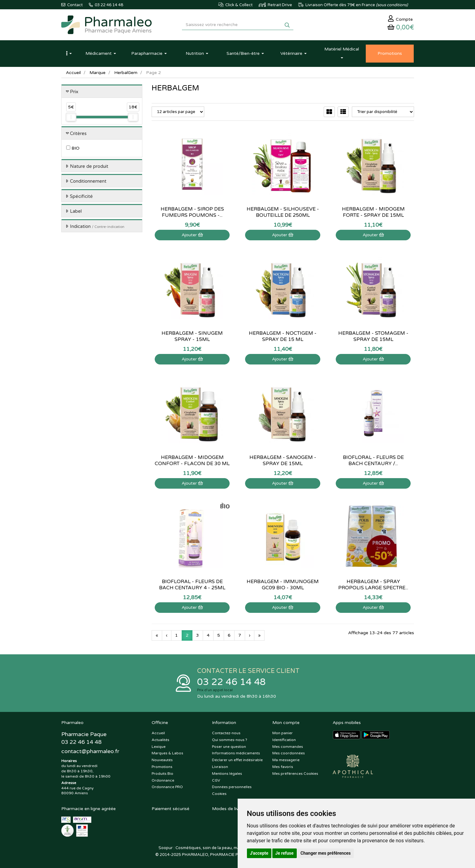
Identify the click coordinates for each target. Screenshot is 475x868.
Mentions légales (227, 774)
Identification (284, 740)
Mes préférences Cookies (295, 774)
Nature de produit (89, 166)
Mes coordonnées (289, 753)
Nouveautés (162, 760)
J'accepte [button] (259, 853)
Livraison (220, 767)
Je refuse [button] (285, 853)
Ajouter (192, 235)
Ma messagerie (286, 760)
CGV (216, 780)
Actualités (160, 740)
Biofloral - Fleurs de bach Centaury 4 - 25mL (192, 585)
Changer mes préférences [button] (326, 853)
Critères (78, 133)
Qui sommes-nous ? (230, 740)
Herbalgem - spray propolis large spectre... (373, 585)
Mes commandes (288, 747)
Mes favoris (283, 767)
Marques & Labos (167, 753)
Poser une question (229, 747)
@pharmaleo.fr (90, 751)
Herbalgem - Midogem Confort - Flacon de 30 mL (192, 460)
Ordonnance (163, 780)
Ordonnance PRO (167, 787)
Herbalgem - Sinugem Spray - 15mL (192, 336)
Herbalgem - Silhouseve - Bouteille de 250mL (283, 212)
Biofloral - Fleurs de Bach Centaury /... (373, 460)
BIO (73, 148)
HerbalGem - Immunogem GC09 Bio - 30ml (283, 585)
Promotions (162, 767)
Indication (97, 226)
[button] (69, 54)
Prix (74, 92)
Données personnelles (232, 787)
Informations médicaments (236, 753)
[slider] (71, 117)
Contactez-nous (226, 733)
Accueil (73, 73)
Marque (97, 73)
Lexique (159, 747)
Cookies (219, 794)
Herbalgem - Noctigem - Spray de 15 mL (283, 336)
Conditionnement (88, 181)
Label (76, 211)
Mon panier (283, 733)
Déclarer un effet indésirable (237, 760)
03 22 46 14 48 (231, 682)
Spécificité (81, 196)
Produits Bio (162, 774)
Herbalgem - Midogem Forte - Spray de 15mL (373, 212)
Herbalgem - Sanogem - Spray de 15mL (283, 460)
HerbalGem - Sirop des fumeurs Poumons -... (192, 212)
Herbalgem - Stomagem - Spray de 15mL (373, 336)
